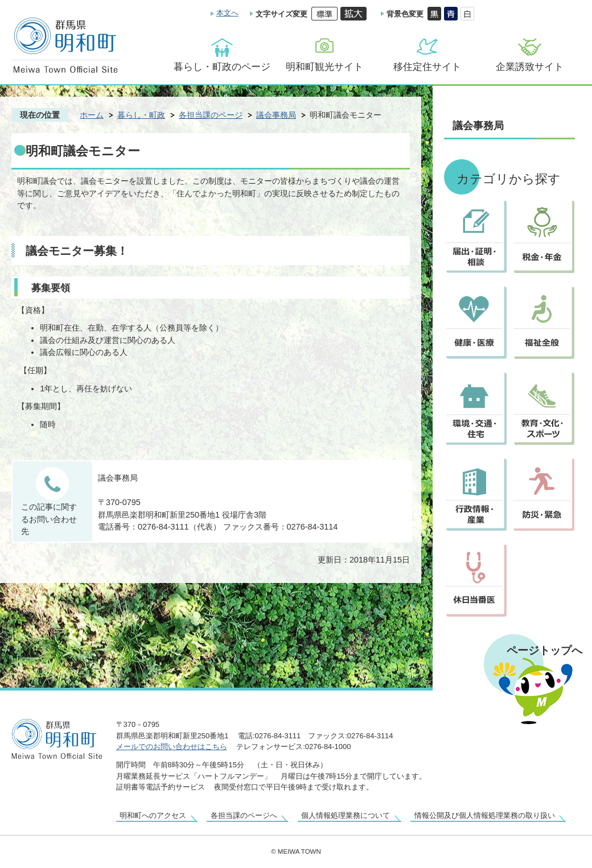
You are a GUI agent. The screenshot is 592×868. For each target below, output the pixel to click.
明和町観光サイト (324, 67)
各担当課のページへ (244, 815)
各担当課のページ (211, 115)
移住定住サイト (427, 67)
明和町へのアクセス (153, 815)
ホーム (92, 115)
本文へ (227, 13)
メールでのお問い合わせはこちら (172, 747)
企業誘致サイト (530, 67)
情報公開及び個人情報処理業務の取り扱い (485, 815)
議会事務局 (276, 115)
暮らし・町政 (141, 115)
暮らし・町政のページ (222, 67)
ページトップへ (544, 650)
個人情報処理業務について (346, 815)
